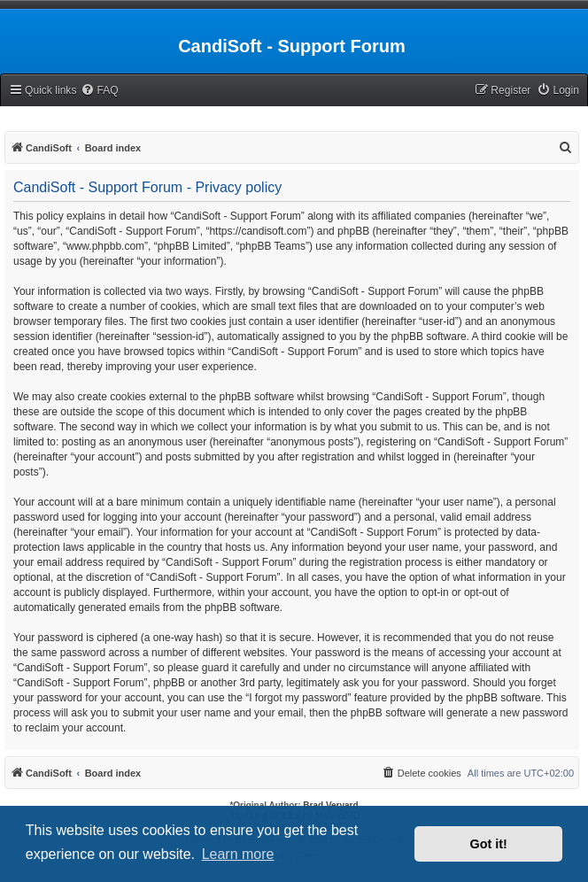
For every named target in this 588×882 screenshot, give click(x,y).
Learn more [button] (238, 854)
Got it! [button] (489, 844)
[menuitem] (99, 91)
